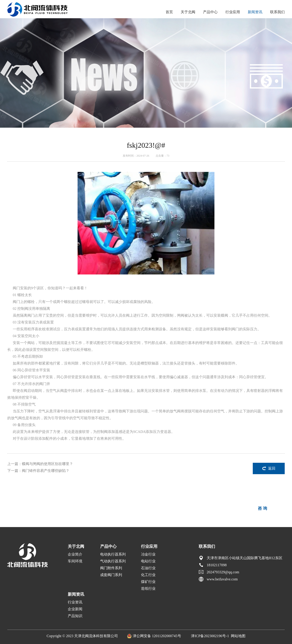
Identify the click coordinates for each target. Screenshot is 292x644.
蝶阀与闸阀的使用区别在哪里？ (47, 464)
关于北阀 (188, 12)
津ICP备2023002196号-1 (210, 636)
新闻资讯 (255, 12)
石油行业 (148, 568)
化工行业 (148, 575)
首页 (169, 12)
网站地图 (238, 636)
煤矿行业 (148, 582)
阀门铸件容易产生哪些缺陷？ (46, 471)
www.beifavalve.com (222, 579)
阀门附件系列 (111, 568)
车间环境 (75, 561)
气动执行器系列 (113, 561)
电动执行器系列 (113, 554)
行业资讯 (75, 602)
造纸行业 (148, 588)
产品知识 (75, 616)
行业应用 (233, 12)
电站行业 (148, 561)
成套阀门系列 (111, 575)
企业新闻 (75, 609)
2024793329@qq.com (223, 572)
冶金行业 (148, 554)
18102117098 (217, 565)
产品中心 (210, 12)
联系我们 (277, 12)
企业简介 (75, 554)
